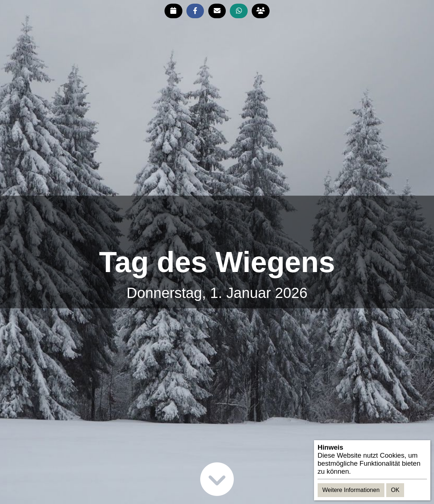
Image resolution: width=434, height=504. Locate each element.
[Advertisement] (217, 221)
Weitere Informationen (351, 490)
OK (395, 490)
